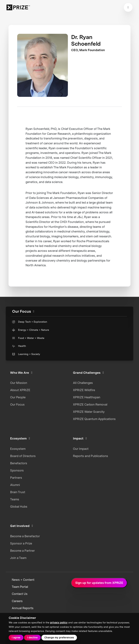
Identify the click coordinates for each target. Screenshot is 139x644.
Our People (18, 397)
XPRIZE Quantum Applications (94, 419)
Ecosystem (18, 449)
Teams (15, 499)
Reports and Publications (90, 456)
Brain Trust (18, 492)
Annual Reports (23, 608)
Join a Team (18, 558)
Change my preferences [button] (59, 637)
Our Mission (19, 383)
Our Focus (17, 404)
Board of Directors (23, 456)
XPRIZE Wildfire (84, 390)
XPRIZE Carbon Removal (90, 404)
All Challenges (83, 383)
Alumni (15, 485)
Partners (16, 478)
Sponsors (17, 470)
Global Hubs (19, 507)
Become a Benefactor (25, 536)
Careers (17, 601)
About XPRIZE (20, 390)
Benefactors (19, 463)
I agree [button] (16, 637)
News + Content (23, 580)
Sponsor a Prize (21, 543)
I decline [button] (32, 637)
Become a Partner (22, 551)
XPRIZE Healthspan (87, 397)
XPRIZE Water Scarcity (89, 412)
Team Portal (20, 587)
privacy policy (59, 623)
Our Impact (81, 449)
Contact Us (20, 594)
